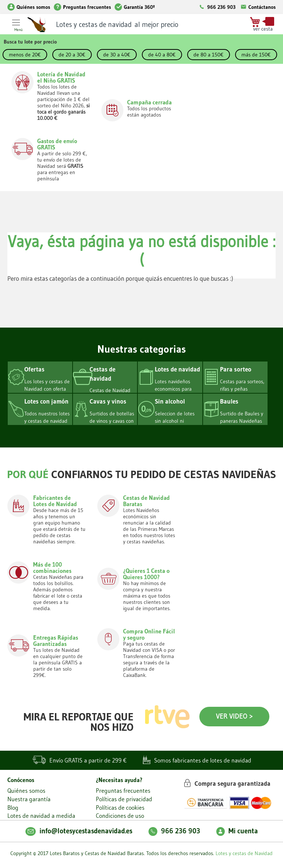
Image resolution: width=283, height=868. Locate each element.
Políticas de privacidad (124, 799)
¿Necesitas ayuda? (119, 780)
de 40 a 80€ (162, 55)
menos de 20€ (25, 55)
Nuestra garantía (29, 799)
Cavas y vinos (108, 401)
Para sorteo (236, 369)
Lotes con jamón (46, 401)
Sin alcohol (170, 401)
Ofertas (34, 369)
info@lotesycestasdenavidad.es (79, 831)
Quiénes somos (29, 7)
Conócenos (21, 780)
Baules (229, 401)
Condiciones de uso (120, 816)
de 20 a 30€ (72, 55)
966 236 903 (221, 7)
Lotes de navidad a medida (41, 816)
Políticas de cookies (120, 808)
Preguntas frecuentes (82, 7)
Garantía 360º (135, 7)
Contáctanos (257, 7)
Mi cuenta (237, 831)
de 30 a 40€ (117, 55)
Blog (13, 808)
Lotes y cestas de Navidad (244, 853)
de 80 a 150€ (209, 55)
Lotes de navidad (177, 369)
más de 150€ (256, 55)
